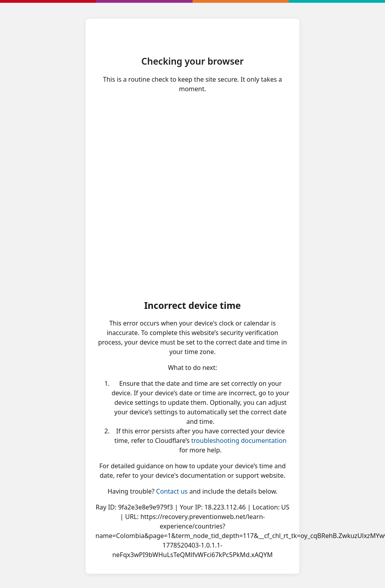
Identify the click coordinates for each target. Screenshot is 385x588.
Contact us (172, 491)
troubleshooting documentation (239, 441)
